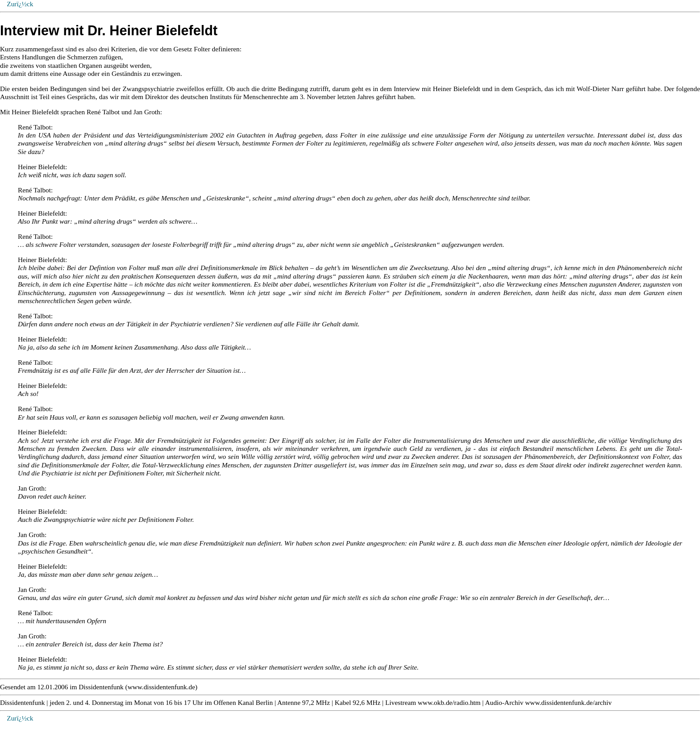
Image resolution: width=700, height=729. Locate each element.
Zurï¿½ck (20, 718)
